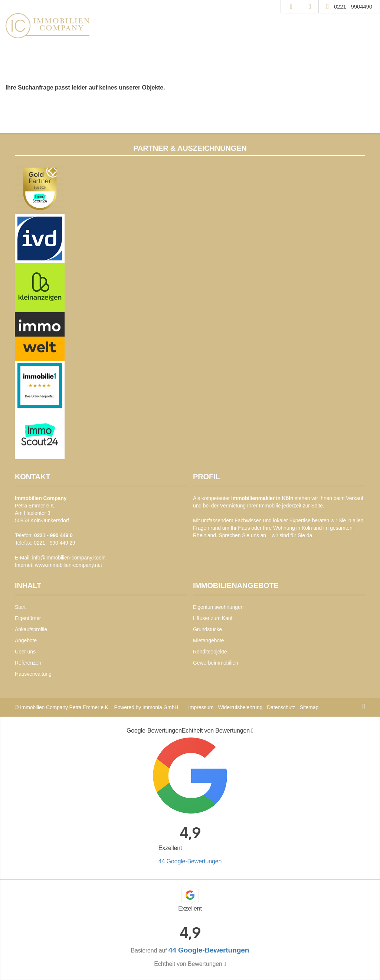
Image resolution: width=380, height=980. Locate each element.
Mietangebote (208, 640)
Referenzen (28, 663)
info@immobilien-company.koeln (69, 558)
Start (20, 607)
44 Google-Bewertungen (190, 861)
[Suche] (291, 7)
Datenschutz (281, 707)
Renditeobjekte (210, 652)
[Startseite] (47, 26)
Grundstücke (207, 629)
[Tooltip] (252, 731)
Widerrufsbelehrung (240, 707)
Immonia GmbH (160, 707)
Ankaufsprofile (31, 629)
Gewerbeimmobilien (216, 663)
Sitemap (309, 707)
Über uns (25, 652)
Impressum (201, 707)
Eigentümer (28, 618)
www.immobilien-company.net (68, 565)
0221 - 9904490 (353, 7)
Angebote (26, 640)
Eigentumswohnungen (218, 607)
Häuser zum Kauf (213, 618)
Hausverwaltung (33, 674)
